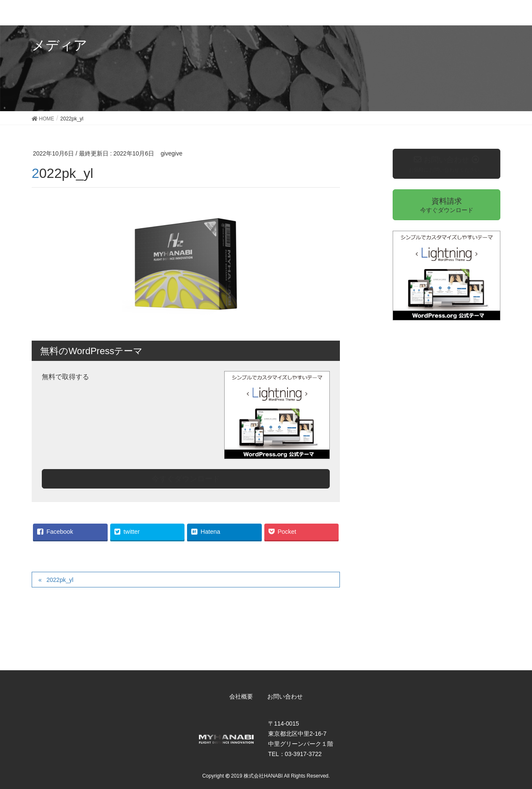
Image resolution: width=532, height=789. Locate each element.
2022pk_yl (60, 580)
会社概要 (241, 696)
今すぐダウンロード (186, 479)
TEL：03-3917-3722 (295, 754)
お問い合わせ (285, 696)
